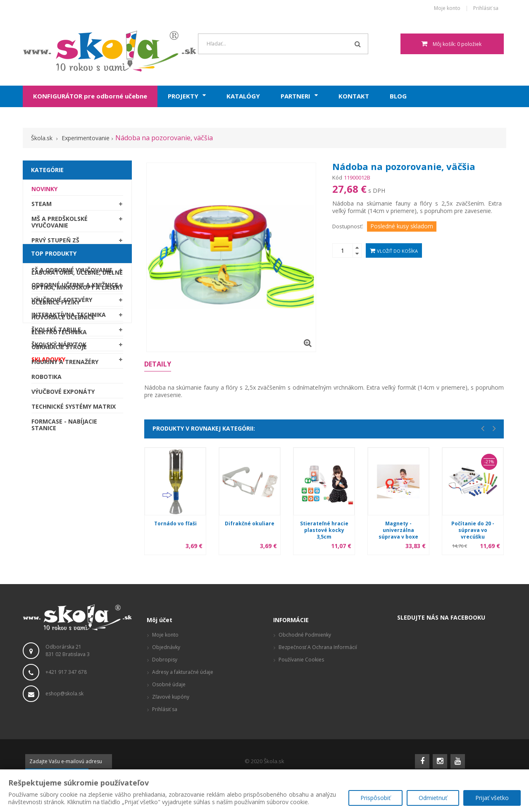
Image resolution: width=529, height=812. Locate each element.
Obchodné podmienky (305, 649)
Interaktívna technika (69, 317)
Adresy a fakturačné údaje (183, 686)
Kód (337, 177)
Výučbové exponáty (63, 523)
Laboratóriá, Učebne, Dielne (77, 404)
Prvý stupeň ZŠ (55, 243)
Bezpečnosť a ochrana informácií (318, 661)
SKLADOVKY (48, 362)
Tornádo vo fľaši (175, 523)
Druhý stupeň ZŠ (58, 258)
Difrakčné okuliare (250, 523)
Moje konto (447, 8)
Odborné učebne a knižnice (75, 288)
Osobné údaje (169, 698)
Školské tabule (56, 332)
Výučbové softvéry (62, 303)
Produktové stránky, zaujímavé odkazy (324, 698)
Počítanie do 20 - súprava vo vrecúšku (473, 530)
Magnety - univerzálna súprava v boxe (398, 530)
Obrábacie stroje (59, 478)
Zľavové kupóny (171, 711)
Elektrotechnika (59, 463)
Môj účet (160, 634)
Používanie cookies (301, 674)
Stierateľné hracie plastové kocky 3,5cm (324, 530)
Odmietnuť (433, 798)
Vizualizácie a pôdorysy (306, 711)
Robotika (46, 508)
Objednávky (166, 661)
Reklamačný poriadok (304, 686)
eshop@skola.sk (64, 708)
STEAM (42, 207)
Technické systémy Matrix (74, 538)
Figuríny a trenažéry (65, 493)
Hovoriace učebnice (63, 448)
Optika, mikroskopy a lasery (77, 418)
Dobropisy (165, 674)
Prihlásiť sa (486, 8)
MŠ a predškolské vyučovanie (60, 225)
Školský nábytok (59, 347)
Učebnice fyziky (56, 433)
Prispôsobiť (375, 798)
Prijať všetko (492, 798)
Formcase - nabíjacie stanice (64, 556)
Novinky (44, 192)
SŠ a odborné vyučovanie (72, 273)
